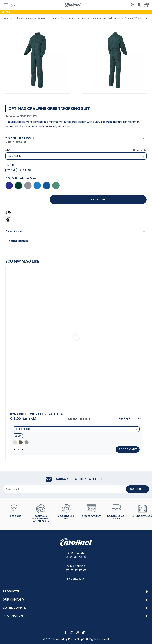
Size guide (140, 150)
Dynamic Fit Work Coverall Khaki (38, 414)
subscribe (138, 489)
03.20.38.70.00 (76, 557)
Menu (6, 12)
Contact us (78, 579)
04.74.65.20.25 (76, 570)
